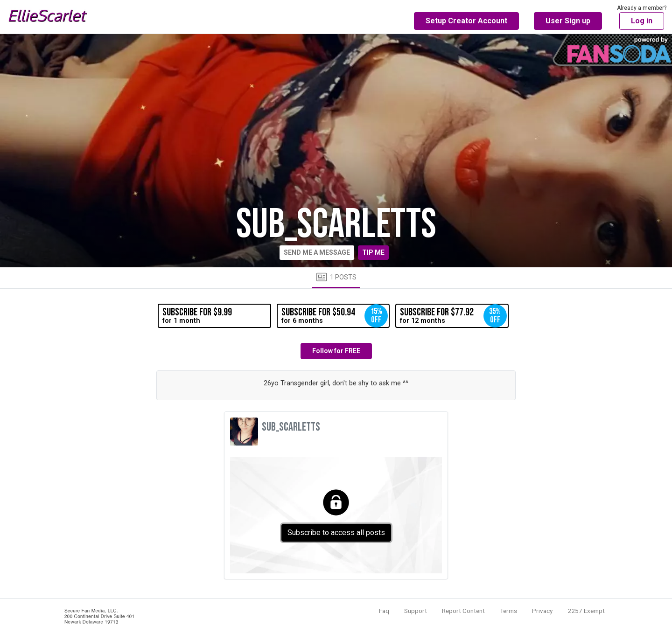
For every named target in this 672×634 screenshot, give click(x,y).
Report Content (463, 611)
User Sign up (568, 21)
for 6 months (335, 316)
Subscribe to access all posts (336, 533)
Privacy (542, 611)
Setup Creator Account (466, 21)
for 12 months (453, 316)
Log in (642, 21)
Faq (384, 611)
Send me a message (317, 252)
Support (416, 611)
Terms (508, 611)
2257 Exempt (586, 611)
